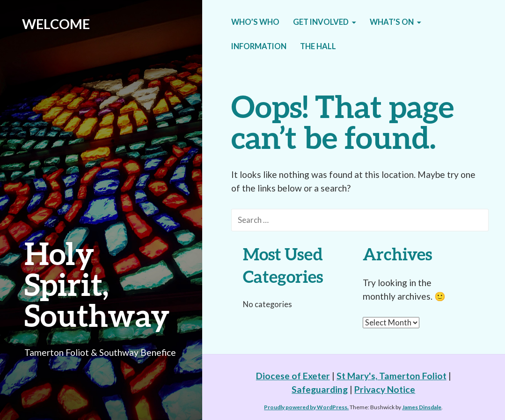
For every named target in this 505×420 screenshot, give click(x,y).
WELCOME (56, 24)
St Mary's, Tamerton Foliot (392, 376)
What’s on (392, 22)
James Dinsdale (422, 407)
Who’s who (255, 22)
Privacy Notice (385, 389)
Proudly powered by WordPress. (306, 407)
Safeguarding (320, 389)
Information (259, 46)
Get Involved (321, 22)
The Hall (318, 46)
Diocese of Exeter (293, 376)
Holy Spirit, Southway (97, 284)
